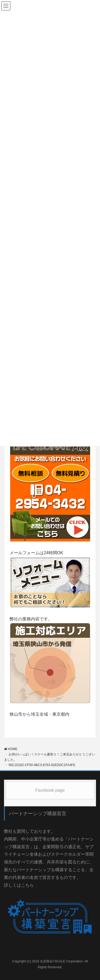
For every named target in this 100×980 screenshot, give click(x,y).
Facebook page (50, 790)
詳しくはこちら (19, 885)
